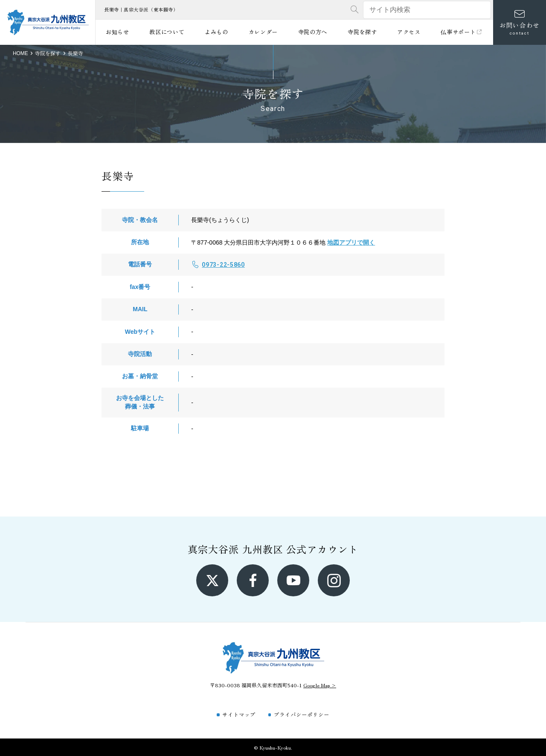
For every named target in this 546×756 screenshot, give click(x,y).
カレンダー (263, 32)
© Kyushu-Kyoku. (273, 747)
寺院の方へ (313, 32)
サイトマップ (239, 714)
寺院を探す (362, 32)
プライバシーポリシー (302, 714)
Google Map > (320, 685)
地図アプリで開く (351, 242)
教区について (167, 32)
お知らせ (118, 32)
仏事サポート (462, 32)
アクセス (409, 32)
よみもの (216, 32)
